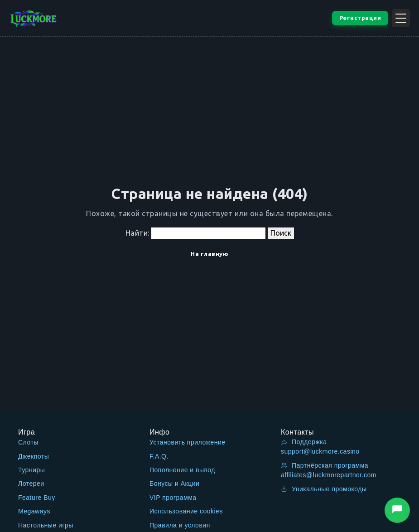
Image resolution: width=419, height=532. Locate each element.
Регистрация (360, 18)
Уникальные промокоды (324, 489)
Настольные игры (46, 525)
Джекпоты (34, 456)
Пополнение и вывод (182, 470)
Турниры (31, 470)
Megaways (34, 511)
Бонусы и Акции (174, 484)
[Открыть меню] (401, 18)
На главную (209, 254)
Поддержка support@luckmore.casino (320, 447)
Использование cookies (186, 511)
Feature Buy (37, 498)
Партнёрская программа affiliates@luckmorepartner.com (329, 470)
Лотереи (31, 484)
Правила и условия (180, 525)
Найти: (137, 233)
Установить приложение (188, 442)
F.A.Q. (159, 456)
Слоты (28, 442)
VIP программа (173, 498)
